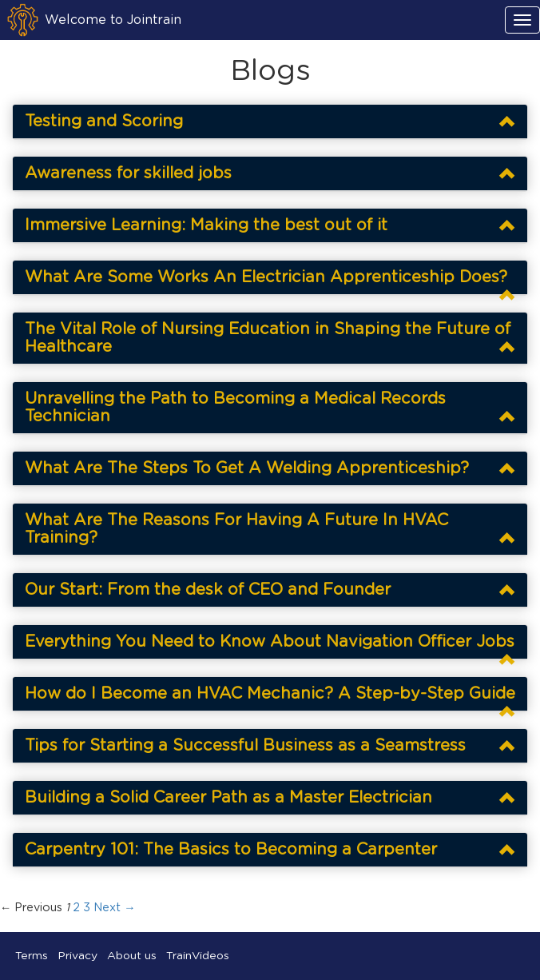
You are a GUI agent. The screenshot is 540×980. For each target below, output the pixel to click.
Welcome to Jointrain (113, 20)
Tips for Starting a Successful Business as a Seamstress (245, 746)
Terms (32, 956)
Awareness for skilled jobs (128, 173)
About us (132, 956)
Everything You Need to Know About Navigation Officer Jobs (270, 642)
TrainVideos (198, 956)
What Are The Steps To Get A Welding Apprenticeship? (247, 468)
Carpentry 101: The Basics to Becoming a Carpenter (231, 850)
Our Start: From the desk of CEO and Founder (208, 590)
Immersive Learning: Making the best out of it (206, 225)
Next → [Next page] (114, 908)
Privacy (77, 956)
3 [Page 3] (87, 908)
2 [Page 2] (76, 908)
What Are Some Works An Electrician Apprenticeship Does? (266, 277)
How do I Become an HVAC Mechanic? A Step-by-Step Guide (270, 694)
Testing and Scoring (104, 122)
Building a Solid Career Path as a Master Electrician (228, 798)
